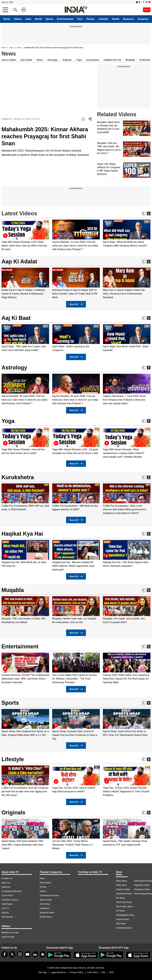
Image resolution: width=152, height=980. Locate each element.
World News (45, 883)
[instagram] (20, 954)
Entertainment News (49, 895)
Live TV (5, 908)
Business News (47, 913)
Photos (90, 19)
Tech (80, 19)
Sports (49, 19)
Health (116, 19)
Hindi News (7, 904)
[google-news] (43, 954)
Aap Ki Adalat (19, 261)
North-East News (124, 902)
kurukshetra (93, 60)
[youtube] (27, 954)
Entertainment (65, 19)
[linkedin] (35, 954)
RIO (104, 972)
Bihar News (121, 881)
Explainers (45, 908)
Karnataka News (124, 928)
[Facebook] (5, 954)
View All (76, 304)
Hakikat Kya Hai (112, 60)
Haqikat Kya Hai (22, 534)
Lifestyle (103, 19)
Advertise (6, 887)
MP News (121, 898)
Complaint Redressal (11, 891)
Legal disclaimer (58, 972)
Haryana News (123, 889)
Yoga (79, 60)
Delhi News (121, 885)
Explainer (143, 19)
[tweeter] (12, 954)
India (28, 19)
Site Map (43, 972)
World (38, 19)
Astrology (52, 60)
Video (11, 48)
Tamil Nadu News (124, 906)
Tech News (45, 904)
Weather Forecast (10, 933)
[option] (25, 235)
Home (7, 19)
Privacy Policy (77, 972)
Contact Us (7, 878)
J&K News (121, 924)
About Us (6, 883)
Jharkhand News (124, 894)
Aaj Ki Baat (16, 318)
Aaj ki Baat (26, 60)
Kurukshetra (18, 477)
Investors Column (10, 900)
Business (128, 19)
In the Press (7, 895)
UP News (120, 911)
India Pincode (8, 937)
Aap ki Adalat (9, 60)
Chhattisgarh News (125, 915)
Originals (67, 60)
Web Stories (7, 917)
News (4, 48)
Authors (5, 913)
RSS (111, 972)
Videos (18, 19)
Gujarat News (122, 919)
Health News (46, 917)
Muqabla (130, 60)
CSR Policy (92, 972)
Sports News (46, 900)
